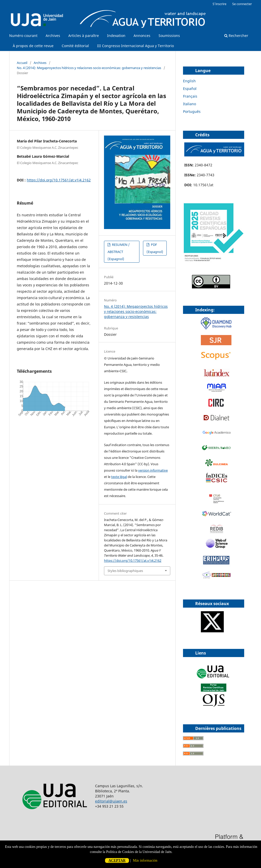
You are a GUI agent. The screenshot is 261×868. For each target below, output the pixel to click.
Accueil (22, 63)
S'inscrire (219, 4)
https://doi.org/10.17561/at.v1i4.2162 (59, 180)
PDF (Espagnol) (155, 248)
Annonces (142, 36)
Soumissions (169, 36)
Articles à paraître (84, 36)
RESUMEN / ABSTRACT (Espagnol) (119, 252)
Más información (145, 860)
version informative (153, 470)
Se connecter (242, 4)
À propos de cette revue (33, 46)
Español (190, 89)
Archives (53, 36)
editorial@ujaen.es (111, 801)
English (189, 81)
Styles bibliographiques (125, 571)
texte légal (119, 477)
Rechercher (236, 36)
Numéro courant (23, 36)
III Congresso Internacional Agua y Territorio (135, 46)
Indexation (116, 36)
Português (192, 111)
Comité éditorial (75, 46)
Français (190, 96)
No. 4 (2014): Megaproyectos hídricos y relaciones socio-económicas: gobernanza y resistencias (89, 68)
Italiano (190, 104)
